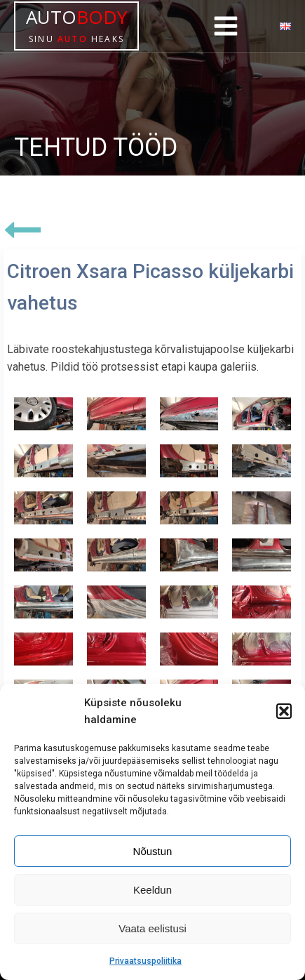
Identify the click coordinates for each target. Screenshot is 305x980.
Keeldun (152, 890)
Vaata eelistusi (152, 928)
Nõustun (153, 851)
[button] (284, 711)
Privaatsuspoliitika (145, 961)
